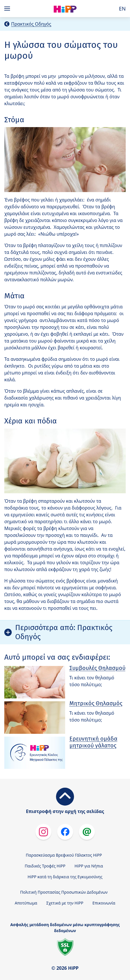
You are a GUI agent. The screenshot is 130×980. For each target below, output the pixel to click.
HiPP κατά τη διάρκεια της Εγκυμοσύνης (65, 877)
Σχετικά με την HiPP (65, 903)
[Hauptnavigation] (8, 9)
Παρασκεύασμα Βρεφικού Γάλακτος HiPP (64, 855)
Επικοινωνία (104, 903)
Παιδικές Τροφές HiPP (45, 866)
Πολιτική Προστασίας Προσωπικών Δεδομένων (64, 892)
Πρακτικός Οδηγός (31, 24)
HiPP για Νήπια (89, 866)
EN (122, 9)
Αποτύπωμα (26, 903)
